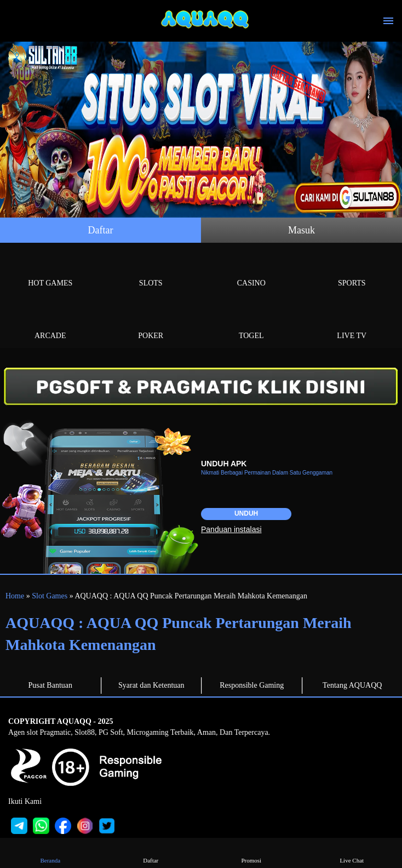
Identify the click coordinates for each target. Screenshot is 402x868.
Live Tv (352, 323)
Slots (151, 270)
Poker (151, 323)
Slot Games (50, 596)
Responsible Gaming (252, 685)
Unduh (246, 513)
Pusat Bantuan (51, 685)
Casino (251, 270)
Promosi (251, 852)
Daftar (101, 230)
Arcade (50, 323)
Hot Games (50, 270)
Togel (251, 323)
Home (15, 596)
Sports (352, 270)
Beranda (50, 852)
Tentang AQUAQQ (352, 685)
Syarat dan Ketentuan (151, 685)
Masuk (301, 230)
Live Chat (352, 852)
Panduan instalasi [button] (231, 529)
